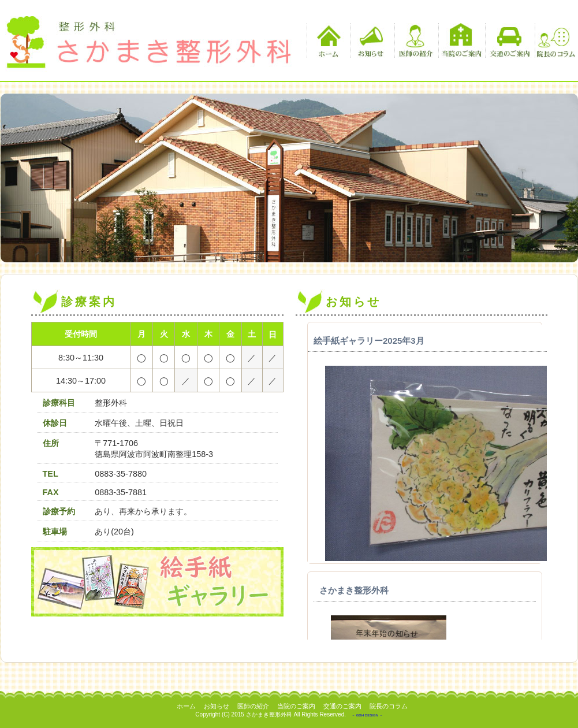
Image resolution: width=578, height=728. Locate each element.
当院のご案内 (462, 40)
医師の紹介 (415, 40)
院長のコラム (555, 40)
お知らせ (371, 40)
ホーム (327, 40)
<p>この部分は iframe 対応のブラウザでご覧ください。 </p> (421, 481)
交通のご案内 (508, 40)
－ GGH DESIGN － (367, 715)
